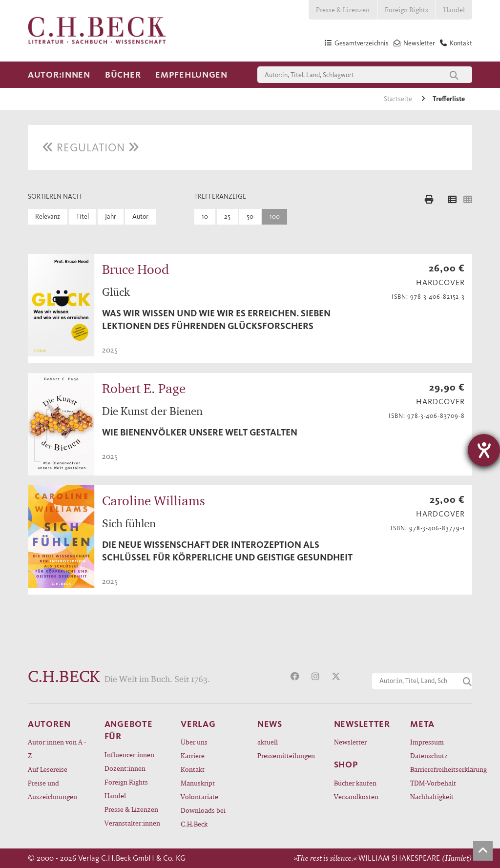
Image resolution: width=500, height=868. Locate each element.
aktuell (268, 742)
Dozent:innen (125, 768)
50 (250, 217)
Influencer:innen (129, 754)
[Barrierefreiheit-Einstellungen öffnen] (484, 450)
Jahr (111, 217)
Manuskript (198, 783)
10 (205, 217)
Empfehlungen (191, 75)
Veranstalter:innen (132, 823)
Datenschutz (429, 755)
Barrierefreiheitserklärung (441, 769)
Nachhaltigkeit (432, 796)
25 (227, 217)
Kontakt (193, 769)
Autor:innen (59, 75)
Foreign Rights (406, 10)
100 (275, 217)
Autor (140, 217)
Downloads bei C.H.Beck (203, 817)
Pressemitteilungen (286, 755)
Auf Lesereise (48, 769)
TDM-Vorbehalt (433, 783)
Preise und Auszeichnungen (52, 790)
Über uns (194, 742)
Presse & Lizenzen (343, 10)
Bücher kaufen (355, 783)
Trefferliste (449, 99)
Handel (454, 10)
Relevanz (48, 217)
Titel (83, 217)
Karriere (193, 755)
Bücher (123, 75)
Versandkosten (356, 796)
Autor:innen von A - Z (57, 749)
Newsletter (350, 742)
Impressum (427, 742)
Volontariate (199, 796)
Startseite (399, 99)
